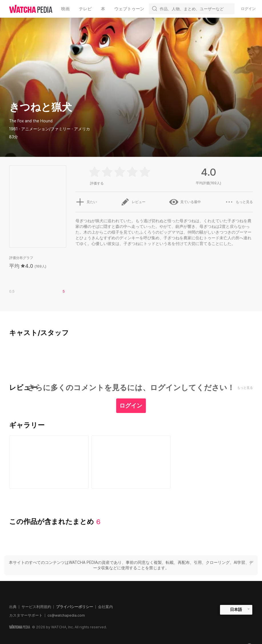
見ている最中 (185, 202)
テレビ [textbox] (85, 9)
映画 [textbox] (65, 9)
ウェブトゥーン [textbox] (129, 9)
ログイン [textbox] (248, 9)
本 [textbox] (103, 9)
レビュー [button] (133, 202)
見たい (86, 202)
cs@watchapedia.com (66, 615)
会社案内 (105, 607)
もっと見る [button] (239, 202)
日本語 (236, 609)
